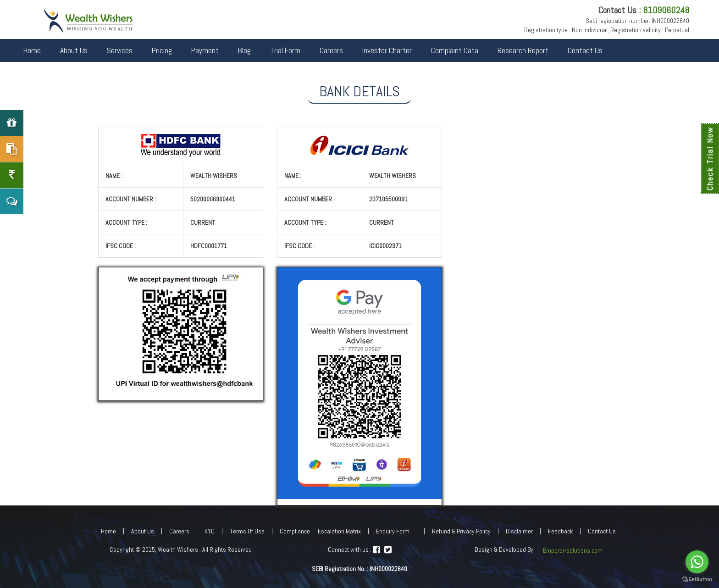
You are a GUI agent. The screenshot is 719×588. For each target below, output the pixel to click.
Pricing (162, 50)
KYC (210, 531)
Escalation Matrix (339, 531)
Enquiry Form (393, 531)
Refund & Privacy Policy (461, 531)
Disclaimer (519, 531)
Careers (331, 50)
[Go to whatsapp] (697, 562)
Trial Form (285, 50)
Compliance (295, 531)
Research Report (523, 50)
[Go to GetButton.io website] (697, 579)
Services (120, 50)
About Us (74, 50)
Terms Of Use (247, 531)
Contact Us (585, 50)
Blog (244, 50)
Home (32, 50)
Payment (205, 50)
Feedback (560, 531)
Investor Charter (387, 50)
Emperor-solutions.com (573, 550)
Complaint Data (455, 50)
